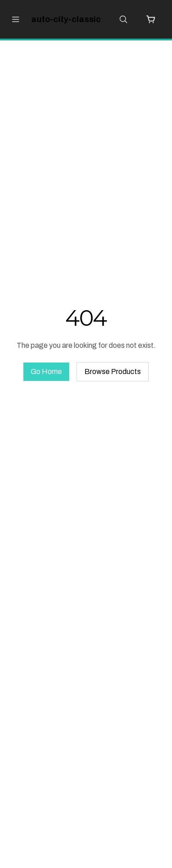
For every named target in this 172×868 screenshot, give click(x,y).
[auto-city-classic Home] (62, 19)
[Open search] (123, 19)
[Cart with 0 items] (151, 19)
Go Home (46, 372)
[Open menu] (16, 19)
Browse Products (113, 372)
